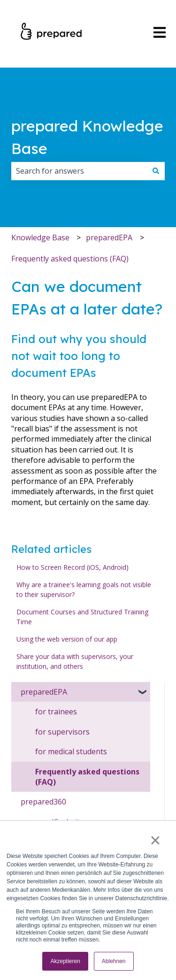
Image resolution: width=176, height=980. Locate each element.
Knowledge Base (40, 237)
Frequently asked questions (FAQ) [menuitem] (87, 777)
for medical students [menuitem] (71, 751)
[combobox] (79, 171)
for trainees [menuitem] (56, 712)
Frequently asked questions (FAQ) (70, 259)
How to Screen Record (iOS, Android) (73, 567)
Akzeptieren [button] (65, 961)
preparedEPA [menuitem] (44, 692)
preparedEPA (109, 237)
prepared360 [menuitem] (43, 802)
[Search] (156, 171)
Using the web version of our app (67, 639)
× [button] (155, 840)
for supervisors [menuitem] (62, 732)
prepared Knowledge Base (87, 137)
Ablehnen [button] (114, 961)
